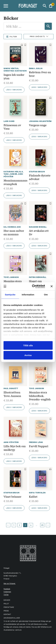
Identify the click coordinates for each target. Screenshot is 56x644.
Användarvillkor (12, 618)
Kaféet (33, 496)
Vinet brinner (12, 496)
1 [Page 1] (14, 526)
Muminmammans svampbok (15, 182)
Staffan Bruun (37, 172)
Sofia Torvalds (37, 493)
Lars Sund (9, 121)
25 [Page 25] (42, 526)
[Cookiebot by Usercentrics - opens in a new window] (33, 286)
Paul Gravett (11, 388)
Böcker (7, 600)
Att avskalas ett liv (39, 232)
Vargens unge (38, 125)
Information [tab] (28, 295)
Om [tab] (46, 295)
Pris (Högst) (37, 37)
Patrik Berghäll (38, 277)
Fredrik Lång (36, 442)
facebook (7, 589)
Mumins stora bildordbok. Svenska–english (40, 396)
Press (6, 611)
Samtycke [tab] (10, 295)
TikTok (6, 595)
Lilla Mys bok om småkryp (15, 448)
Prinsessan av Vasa (12, 127)
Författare (9, 608)
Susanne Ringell (38, 227)
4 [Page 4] (31, 526)
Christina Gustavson (15, 71)
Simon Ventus (11, 68)
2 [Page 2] (20, 526)
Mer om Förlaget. (10, 584)
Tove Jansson (11, 277)
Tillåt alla (28, 345)
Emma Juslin (36, 68)
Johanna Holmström (40, 121)
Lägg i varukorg (14, 90)
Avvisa (28, 355)
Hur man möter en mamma (14, 232)
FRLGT (6, 604)
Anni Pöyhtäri (13, 175)
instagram (7, 592)
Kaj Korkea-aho (12, 227)
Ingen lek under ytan (14, 76)
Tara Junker (10, 174)
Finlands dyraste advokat (40, 177)
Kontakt (7, 615)
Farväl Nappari (39, 446)
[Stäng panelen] (52, 286)
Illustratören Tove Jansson (12, 394)
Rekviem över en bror (40, 74)
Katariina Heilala (13, 172)
